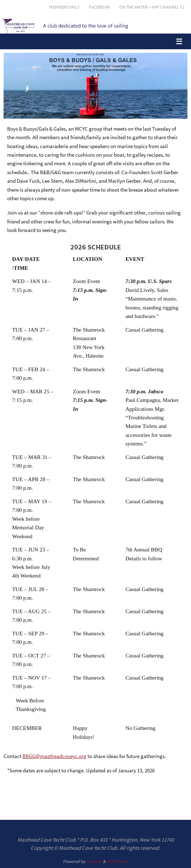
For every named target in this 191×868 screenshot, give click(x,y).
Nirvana (94, 861)
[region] (95, 86)
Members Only (64, 7)
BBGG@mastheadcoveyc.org (54, 756)
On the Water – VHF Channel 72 (152, 7)
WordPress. (117, 861)
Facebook (99, 7)
